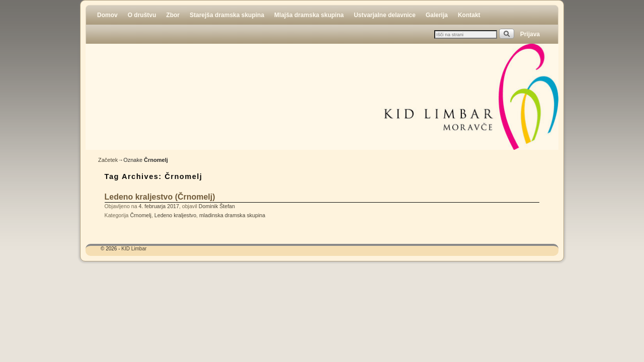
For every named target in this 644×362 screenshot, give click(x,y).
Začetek (108, 160)
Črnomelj (141, 215)
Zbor (173, 15)
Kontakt (469, 15)
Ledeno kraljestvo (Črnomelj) (160, 197)
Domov (107, 15)
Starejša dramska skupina (227, 15)
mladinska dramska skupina (232, 215)
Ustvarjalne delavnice (385, 15)
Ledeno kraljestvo (175, 215)
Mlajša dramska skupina (309, 15)
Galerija (437, 15)
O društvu (142, 15)
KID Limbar (134, 249)
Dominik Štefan (217, 206)
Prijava (530, 34)
